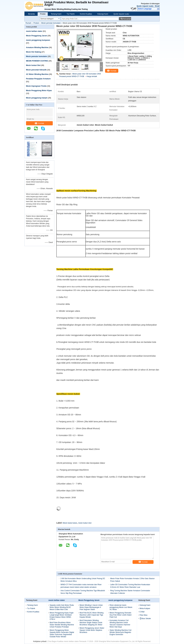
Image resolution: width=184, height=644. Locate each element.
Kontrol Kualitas (86, 14)
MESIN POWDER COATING (37, 61)
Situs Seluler (145, 619)
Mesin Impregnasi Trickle (36, 86)
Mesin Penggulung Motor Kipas (39, 91)
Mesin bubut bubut (70, 523)
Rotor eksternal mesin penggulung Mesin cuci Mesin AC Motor (121, 607)
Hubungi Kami (103, 14)
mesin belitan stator (34, 31)
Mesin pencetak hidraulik (36, 70)
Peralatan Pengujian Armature (38, 79)
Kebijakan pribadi (40, 641)
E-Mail (142, 612)
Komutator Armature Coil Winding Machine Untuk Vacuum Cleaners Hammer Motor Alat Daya (120, 624)
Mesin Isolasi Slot (33, 65)
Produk (43, 14)
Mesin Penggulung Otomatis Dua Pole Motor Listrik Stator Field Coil (121, 615)
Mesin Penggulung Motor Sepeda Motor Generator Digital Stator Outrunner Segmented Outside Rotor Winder (62, 633)
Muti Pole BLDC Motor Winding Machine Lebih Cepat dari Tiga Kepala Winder (92, 615)
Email (157, 6)
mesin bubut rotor (85, 523)
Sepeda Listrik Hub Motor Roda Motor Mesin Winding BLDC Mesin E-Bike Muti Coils (62, 607)
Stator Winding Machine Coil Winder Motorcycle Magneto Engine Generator (120, 632)
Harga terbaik (92, 76)
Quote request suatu (145, 6)
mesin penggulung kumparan (38, 40)
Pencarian (127, 19)
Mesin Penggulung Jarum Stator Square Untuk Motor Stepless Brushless (92, 630)
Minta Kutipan (145, 608)
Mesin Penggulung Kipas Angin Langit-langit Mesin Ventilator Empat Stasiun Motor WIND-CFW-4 (62, 616)
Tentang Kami (56, 14)
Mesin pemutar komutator (51, 23)
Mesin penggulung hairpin (37, 98)
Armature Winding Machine (37, 47)
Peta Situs (144, 615)
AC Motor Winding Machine (37, 74)
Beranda (31, 14)
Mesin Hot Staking (33, 52)
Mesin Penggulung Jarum (37, 36)
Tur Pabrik (71, 14)
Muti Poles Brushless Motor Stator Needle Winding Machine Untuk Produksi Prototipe (62, 625)
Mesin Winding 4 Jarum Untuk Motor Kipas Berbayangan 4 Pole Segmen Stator (91, 607)
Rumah (28, 23)
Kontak (39, 123)
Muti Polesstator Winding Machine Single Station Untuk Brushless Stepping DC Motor (91, 623)
